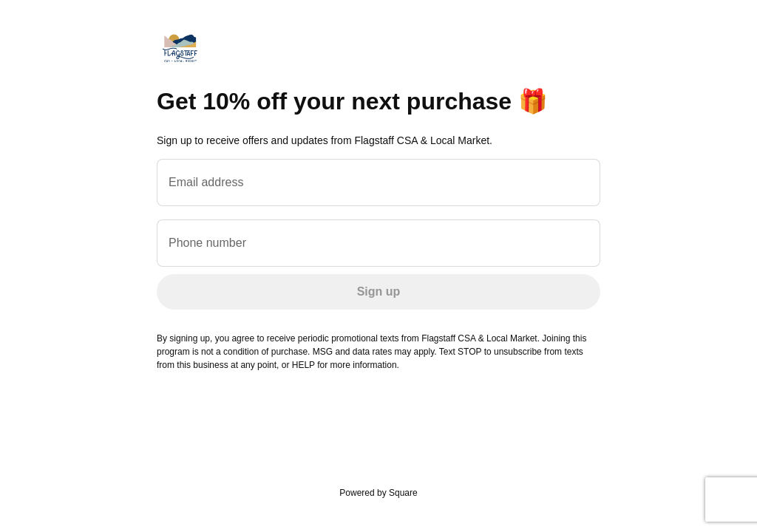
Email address (206, 182)
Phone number (207, 243)
